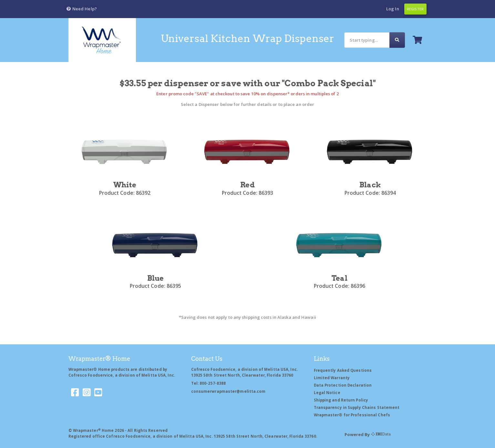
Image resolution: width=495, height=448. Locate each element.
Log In (393, 9)
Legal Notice (327, 393)
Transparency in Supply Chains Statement (357, 407)
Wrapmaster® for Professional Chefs (352, 415)
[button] (82, 9)
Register (415, 9)
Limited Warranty (332, 378)
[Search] (367, 40)
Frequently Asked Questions (343, 370)
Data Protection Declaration (343, 385)
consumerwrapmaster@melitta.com (228, 391)
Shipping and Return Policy (341, 400)
